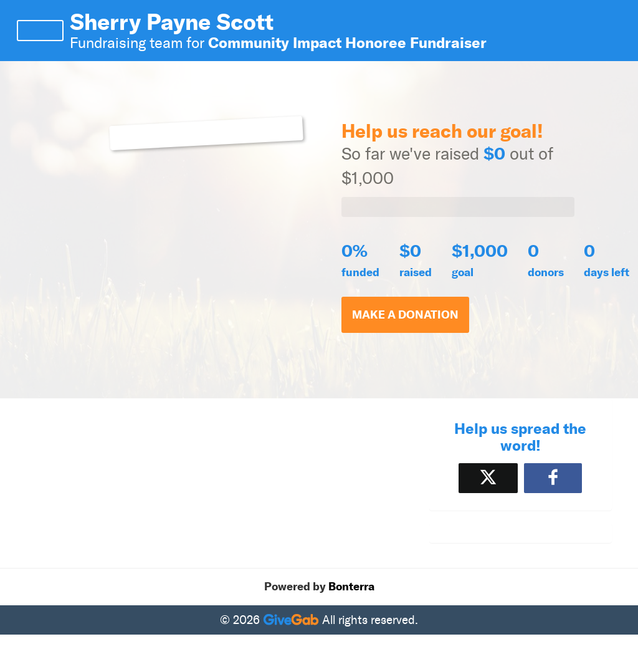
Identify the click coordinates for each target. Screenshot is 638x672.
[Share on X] (488, 478)
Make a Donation (405, 315)
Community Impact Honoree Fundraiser (347, 43)
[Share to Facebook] (553, 478)
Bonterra (351, 587)
